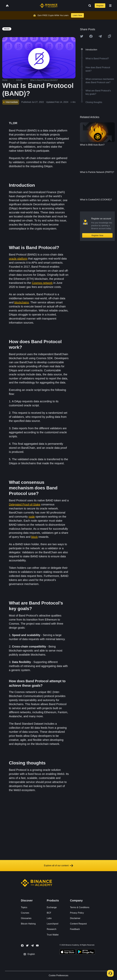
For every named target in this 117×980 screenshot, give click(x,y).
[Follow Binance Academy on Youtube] (37, 945)
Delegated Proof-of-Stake (25, 504)
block (34, 537)
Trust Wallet (53, 935)
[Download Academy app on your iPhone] (68, 952)
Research (52, 929)
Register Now (97, 235)
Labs (49, 918)
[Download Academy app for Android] (86, 952)
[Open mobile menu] (110, 6)
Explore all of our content (59, 866)
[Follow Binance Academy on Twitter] (27, 946)
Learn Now (77, 15)
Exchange (52, 907)
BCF (49, 913)
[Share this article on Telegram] (100, 36)
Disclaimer (75, 918)
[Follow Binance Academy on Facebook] (22, 946)
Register (100, 6)
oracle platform (18, 259)
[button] (110, 6)
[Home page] (49, 6)
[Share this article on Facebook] (91, 36)
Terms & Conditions (80, 907)
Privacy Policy (77, 913)
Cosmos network (42, 283)
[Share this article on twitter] (82, 36)
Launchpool (53, 924)
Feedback (75, 929)
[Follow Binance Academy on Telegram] (32, 946)
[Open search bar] (89, 6)
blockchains (22, 302)
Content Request (78, 924)
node (32, 517)
